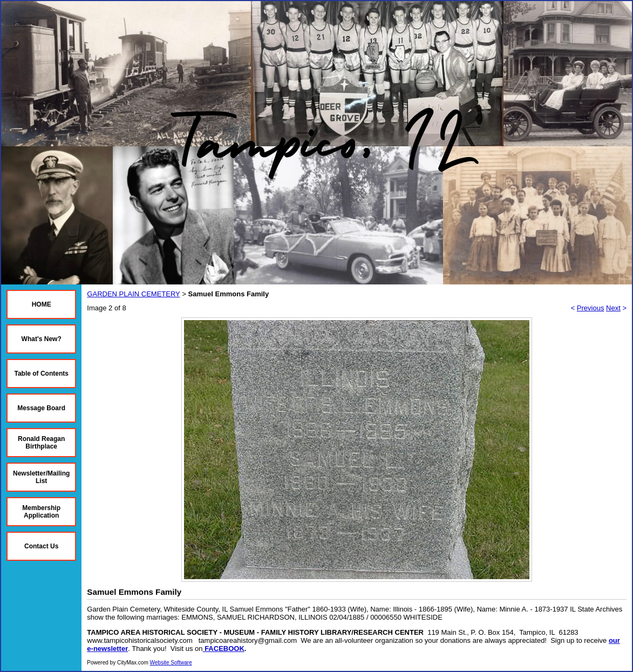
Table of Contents (41, 374)
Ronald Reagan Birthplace (41, 443)
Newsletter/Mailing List (41, 477)
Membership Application (41, 512)
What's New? (42, 339)
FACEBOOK (224, 649)
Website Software (171, 663)
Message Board (41, 408)
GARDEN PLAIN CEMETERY (133, 294)
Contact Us (41, 546)
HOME (42, 304)
